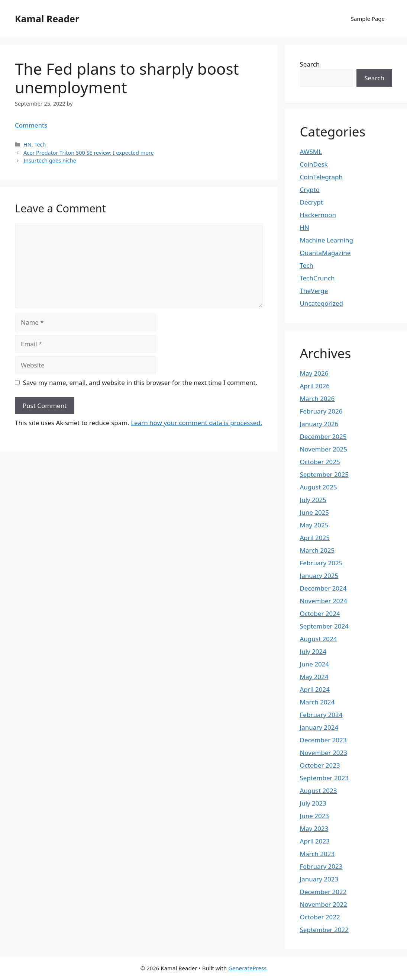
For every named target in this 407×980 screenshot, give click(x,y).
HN (28, 144)
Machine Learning (327, 240)
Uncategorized (322, 303)
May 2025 (314, 525)
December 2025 (323, 436)
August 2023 (319, 791)
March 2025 (317, 550)
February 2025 (321, 563)
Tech (40, 144)
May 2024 (314, 677)
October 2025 (320, 462)
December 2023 (323, 740)
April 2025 (315, 538)
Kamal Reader (47, 19)
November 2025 (324, 449)
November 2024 (324, 601)
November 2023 (324, 753)
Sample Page (368, 19)
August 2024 (319, 639)
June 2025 (315, 512)
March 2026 (317, 399)
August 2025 (319, 487)
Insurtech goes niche (50, 160)
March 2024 (317, 702)
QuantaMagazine (325, 253)
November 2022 (324, 904)
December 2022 (323, 892)
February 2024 (321, 715)
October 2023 (320, 765)
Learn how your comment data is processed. (196, 423)
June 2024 (315, 664)
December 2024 (323, 588)
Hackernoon (318, 215)
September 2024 (324, 626)
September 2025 (324, 474)
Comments (31, 125)
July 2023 (313, 803)
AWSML (311, 152)
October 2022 (320, 917)
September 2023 (324, 778)
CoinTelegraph (321, 177)
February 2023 (321, 866)
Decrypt (311, 202)
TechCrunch (317, 278)
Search (310, 64)
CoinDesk (314, 164)
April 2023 (315, 841)
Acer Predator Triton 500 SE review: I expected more (89, 153)
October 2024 (320, 613)
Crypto (310, 189)
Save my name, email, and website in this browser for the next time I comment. (140, 383)
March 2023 (317, 854)
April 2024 (315, 689)
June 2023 (315, 816)
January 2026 (319, 424)
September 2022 (324, 930)
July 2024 (313, 651)
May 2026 (314, 373)
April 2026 (315, 386)
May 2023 (314, 828)
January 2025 (319, 576)
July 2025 (313, 500)
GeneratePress (247, 968)
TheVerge (314, 291)
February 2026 (321, 411)
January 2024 (319, 727)
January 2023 (319, 879)
